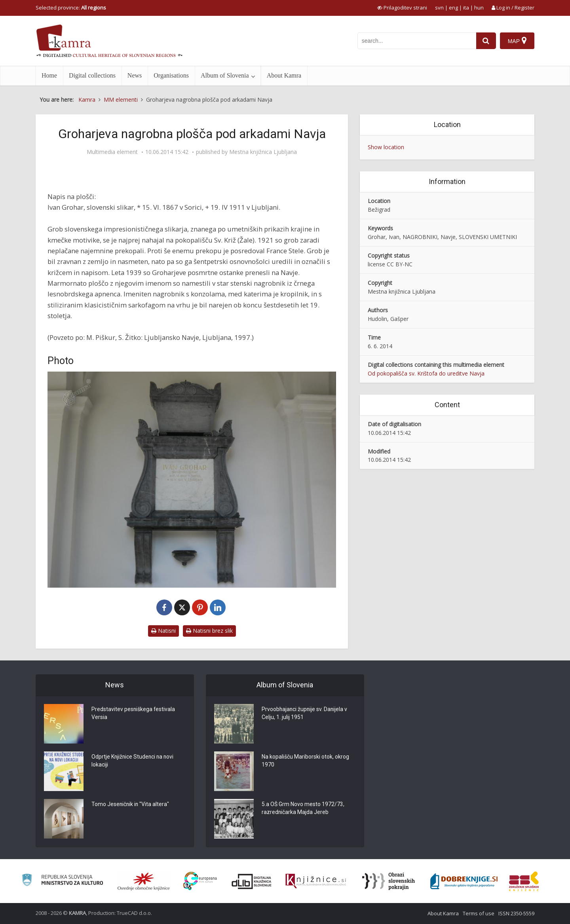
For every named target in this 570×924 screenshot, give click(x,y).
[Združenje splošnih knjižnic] (524, 881)
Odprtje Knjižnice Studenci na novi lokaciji (133, 761)
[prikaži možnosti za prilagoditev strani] (402, 8)
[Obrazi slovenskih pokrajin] (389, 881)
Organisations (171, 75)
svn (439, 8)
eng (453, 8)
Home (49, 75)
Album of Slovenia (225, 75)
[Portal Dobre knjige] (464, 881)
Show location (386, 147)
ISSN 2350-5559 (516, 913)
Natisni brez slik (209, 631)
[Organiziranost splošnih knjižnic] (144, 881)
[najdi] (486, 41)
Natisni (163, 631)
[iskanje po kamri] (417, 41)
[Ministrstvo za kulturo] (62, 881)
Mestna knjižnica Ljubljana (263, 152)
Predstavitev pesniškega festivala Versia (134, 714)
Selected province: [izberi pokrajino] (71, 8)
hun (479, 8)
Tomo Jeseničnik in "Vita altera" (131, 805)
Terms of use (479, 913)
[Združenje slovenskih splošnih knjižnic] (316, 881)
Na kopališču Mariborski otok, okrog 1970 (305, 761)
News (135, 75)
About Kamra (284, 75)
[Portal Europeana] (200, 881)
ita (466, 8)
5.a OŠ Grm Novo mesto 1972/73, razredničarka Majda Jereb (303, 809)
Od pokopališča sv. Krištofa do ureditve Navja (426, 373)
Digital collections (92, 75)
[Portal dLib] (252, 881)
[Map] (517, 41)
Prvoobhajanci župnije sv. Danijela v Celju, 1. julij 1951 (305, 714)
